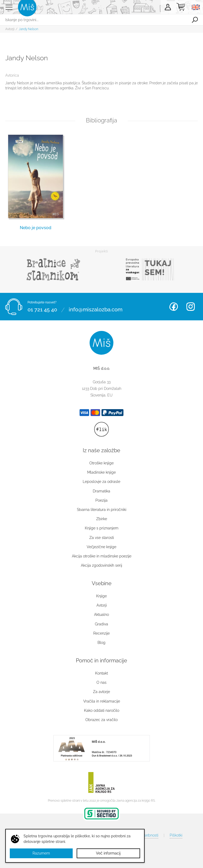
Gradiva (101, 624)
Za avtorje (101, 692)
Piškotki (176, 835)
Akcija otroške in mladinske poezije (102, 556)
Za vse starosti (102, 538)
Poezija (101, 500)
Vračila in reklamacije (102, 701)
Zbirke (102, 519)
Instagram (191, 307)
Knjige (101, 596)
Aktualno (101, 615)
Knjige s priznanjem (102, 528)
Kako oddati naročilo (102, 710)
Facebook (174, 307)
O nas (101, 682)
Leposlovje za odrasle (101, 482)
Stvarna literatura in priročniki (102, 510)
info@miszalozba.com (96, 310)
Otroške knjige (101, 463)
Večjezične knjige (101, 547)
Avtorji (10, 29)
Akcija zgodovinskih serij (101, 565)
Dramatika (101, 491)
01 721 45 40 (42, 310)
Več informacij (108, 853)
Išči (195, 20)
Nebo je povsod (36, 228)
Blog (101, 643)
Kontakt (101, 673)
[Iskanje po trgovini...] (93, 20)
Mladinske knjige (101, 472)
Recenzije (101, 633)
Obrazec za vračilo (101, 720)
